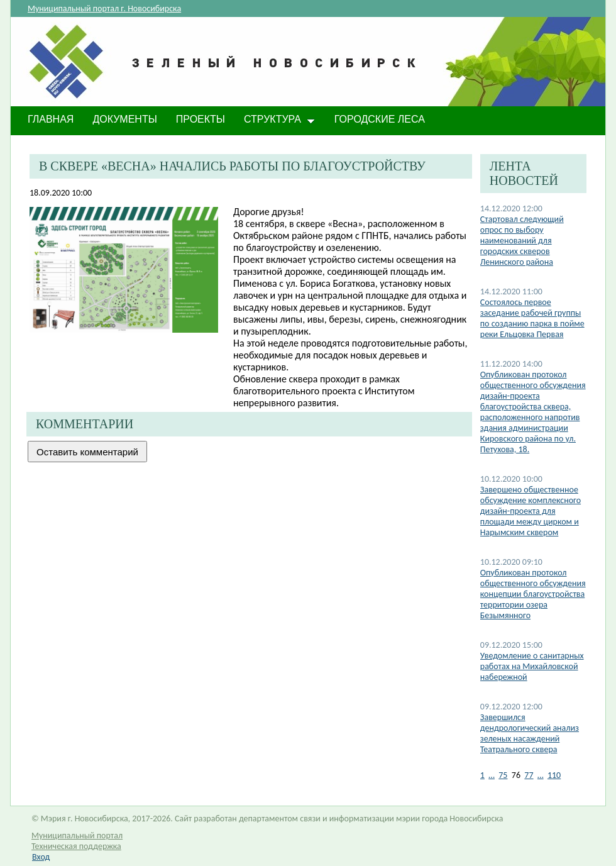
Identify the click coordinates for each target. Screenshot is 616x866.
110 (554, 775)
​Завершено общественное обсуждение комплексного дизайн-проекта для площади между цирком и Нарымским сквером (531, 511)
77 (529, 775)
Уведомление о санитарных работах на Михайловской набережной (532, 666)
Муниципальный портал (77, 835)
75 (503, 775)
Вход (41, 857)
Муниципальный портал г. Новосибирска (104, 8)
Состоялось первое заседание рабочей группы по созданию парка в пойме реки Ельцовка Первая (532, 318)
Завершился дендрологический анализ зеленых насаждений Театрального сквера (530, 733)
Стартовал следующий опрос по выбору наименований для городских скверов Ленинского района (522, 241)
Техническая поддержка (76, 846)
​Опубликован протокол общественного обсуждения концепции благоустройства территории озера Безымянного (533, 594)
